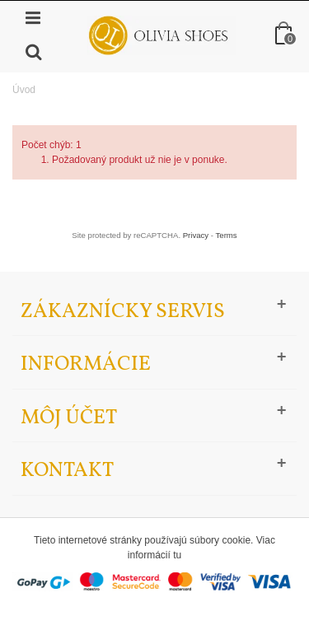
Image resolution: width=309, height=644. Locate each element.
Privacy (196, 235)
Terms (227, 235)
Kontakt (67, 471)
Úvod (24, 90)
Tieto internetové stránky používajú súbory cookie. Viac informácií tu (154, 548)
